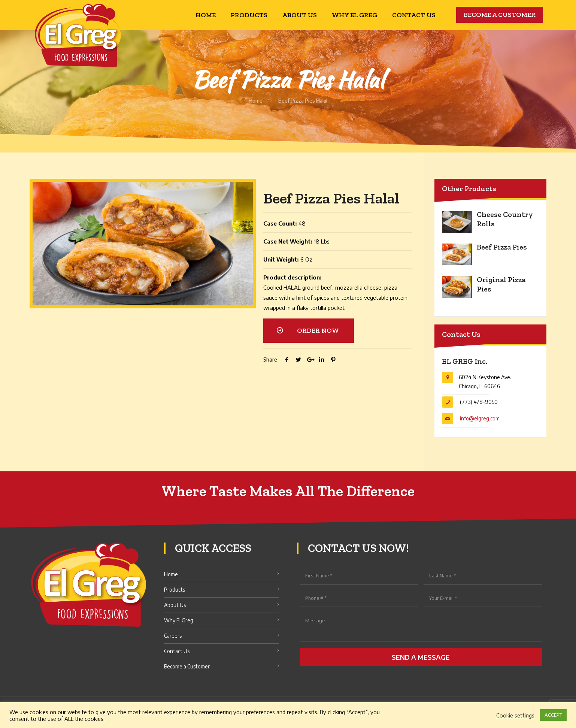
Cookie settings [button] (515, 715)
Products (175, 590)
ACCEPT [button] (553, 715)
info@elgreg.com (480, 418)
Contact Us (177, 651)
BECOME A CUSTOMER (500, 15)
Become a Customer (187, 666)
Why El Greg (179, 620)
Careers (173, 636)
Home (256, 101)
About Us (175, 605)
